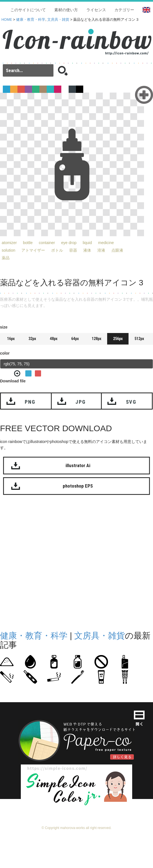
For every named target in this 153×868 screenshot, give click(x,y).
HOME (7, 20)
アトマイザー (33, 250)
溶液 (101, 250)
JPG (80, 402)
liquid (87, 243)
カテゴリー (124, 10)
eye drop (69, 243)
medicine (106, 243)
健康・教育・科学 (31, 20)
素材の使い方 (66, 10)
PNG (30, 402)
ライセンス (96, 10)
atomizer (9, 243)
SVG (131, 402)
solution (8, 250)
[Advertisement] (56, 562)
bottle (28, 243)
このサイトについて (28, 10)
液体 (87, 250)
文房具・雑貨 (58, 20)
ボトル (57, 250)
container (47, 243)
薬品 (6, 258)
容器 (73, 250)
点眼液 (117, 250)
